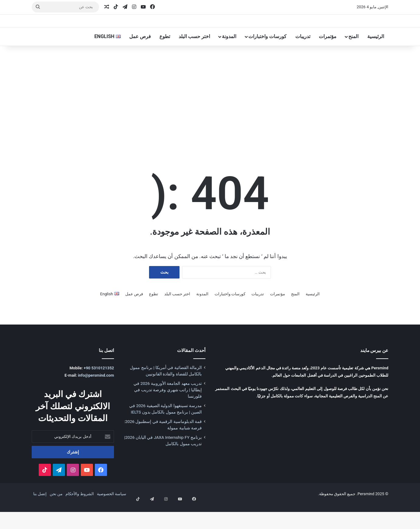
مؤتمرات (328, 60)
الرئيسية (376, 60)
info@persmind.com (96, 399)
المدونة (229, 60)
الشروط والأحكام (80, 518)
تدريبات (303, 60)
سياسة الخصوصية (112, 518)
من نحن (56, 518)
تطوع (165, 60)
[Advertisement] (210, 125)
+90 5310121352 (99, 392)
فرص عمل (140, 60)
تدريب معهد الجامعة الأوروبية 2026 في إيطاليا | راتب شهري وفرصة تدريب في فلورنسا (168, 414)
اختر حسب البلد (194, 60)
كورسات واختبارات (267, 60)
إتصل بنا (40, 518)
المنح (353, 60)
